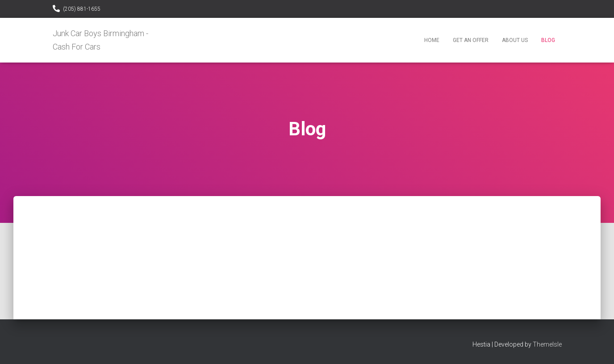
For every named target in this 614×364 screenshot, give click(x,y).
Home (432, 40)
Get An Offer (471, 40)
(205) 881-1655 (82, 9)
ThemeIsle (547, 344)
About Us (515, 40)
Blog (548, 40)
